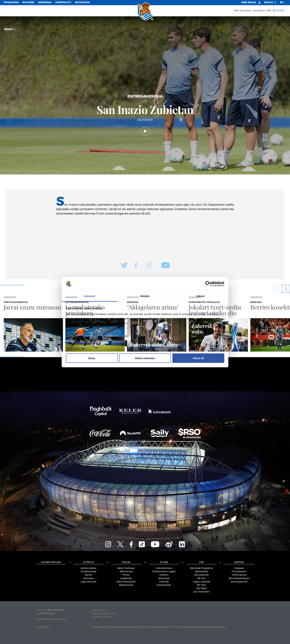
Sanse (88, 575)
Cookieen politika (102, 617)
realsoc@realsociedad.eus (51, 619)
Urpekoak (126, 578)
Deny (92, 358)
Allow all (198, 358)
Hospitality (63, 3)
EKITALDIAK (82, 3)
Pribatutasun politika (104, 613)
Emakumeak (89, 572)
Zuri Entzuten (201, 592)
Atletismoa (126, 572)
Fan (201, 562)
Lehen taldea (89, 568)
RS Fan (201, 578)
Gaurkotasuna (51, 562)
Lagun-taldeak (202, 582)
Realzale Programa (201, 568)
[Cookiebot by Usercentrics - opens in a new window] (208, 284)
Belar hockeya (126, 568)
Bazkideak (202, 572)
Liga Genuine (89, 582)
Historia (164, 575)
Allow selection (145, 358)
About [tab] (201, 296)
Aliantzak (164, 578)
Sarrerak (45, 3)
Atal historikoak (126, 582)
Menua (10, 30)
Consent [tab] (90, 296)
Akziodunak (201, 575)
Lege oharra (98, 610)
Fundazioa (11, 3)
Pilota (126, 575)
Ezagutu (239, 568)
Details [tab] (145, 296)
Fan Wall (201, 588)
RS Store (28, 3)
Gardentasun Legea (164, 572)
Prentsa (164, 582)
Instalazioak (164, 585)
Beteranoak (126, 585)
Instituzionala (164, 568)
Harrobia (88, 578)
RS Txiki (201, 585)
